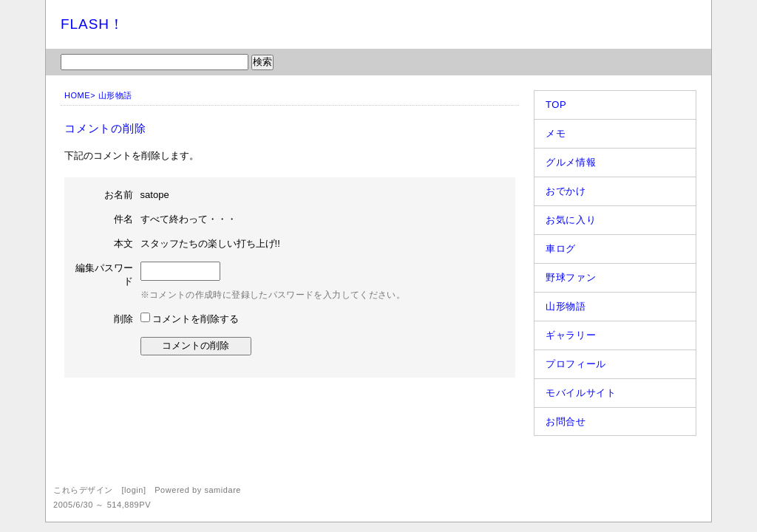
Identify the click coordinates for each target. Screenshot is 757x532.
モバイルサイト (581, 393)
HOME (77, 95)
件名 (123, 219)
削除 (123, 319)
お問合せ (566, 422)
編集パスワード (104, 274)
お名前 (119, 195)
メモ (556, 133)
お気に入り (571, 220)
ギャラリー (571, 335)
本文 (123, 243)
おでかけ (566, 191)
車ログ (561, 249)
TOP (556, 105)
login (134, 490)
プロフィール (576, 364)
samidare (223, 490)
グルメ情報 (571, 162)
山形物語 (115, 95)
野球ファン (571, 277)
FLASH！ (92, 24)
